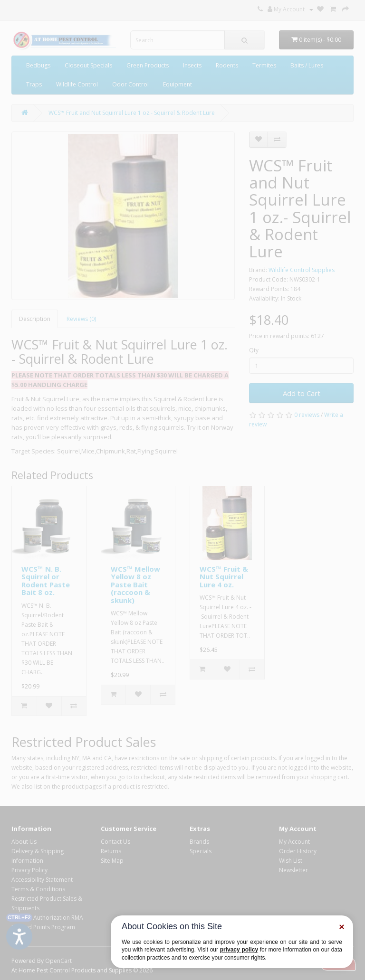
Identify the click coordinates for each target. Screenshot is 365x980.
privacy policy (239, 950)
